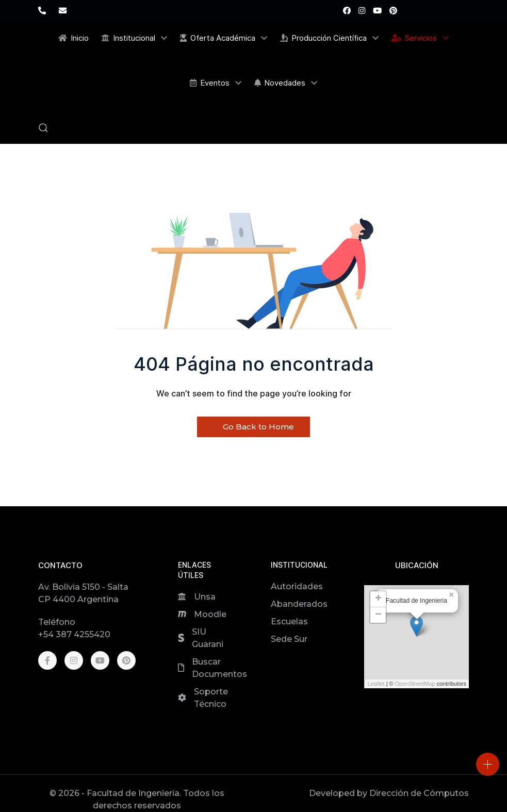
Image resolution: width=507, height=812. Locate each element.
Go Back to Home (253, 427)
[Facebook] (347, 11)
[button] (43, 128)
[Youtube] (377, 11)
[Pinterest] (393, 11)
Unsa (205, 597)
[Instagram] (362, 11)
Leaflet (376, 684)
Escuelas (289, 622)
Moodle (210, 614)
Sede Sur (289, 639)
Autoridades (297, 586)
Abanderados (299, 604)
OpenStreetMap (415, 684)
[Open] (488, 764)
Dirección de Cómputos (419, 793)
